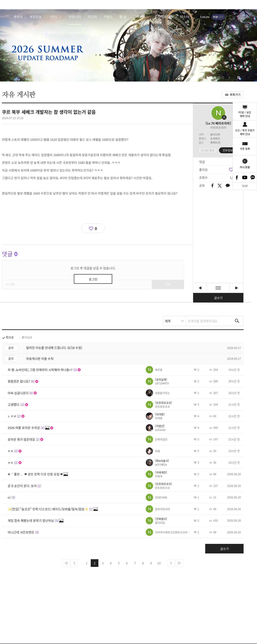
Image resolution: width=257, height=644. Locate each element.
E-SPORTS (163, 17)
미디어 (92, 17)
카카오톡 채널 (253, 177)
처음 (66, 563)
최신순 (10, 337)
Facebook (237, 177)
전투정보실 (229, 150)
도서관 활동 (208, 150)
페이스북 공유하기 (212, 186)
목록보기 (218, 288)
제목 (168, 321)
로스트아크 (7, 17)
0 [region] (96, 228)
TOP (245, 186)
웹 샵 (123, 17)
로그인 (205, 17)
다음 (171, 563)
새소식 (18, 17)
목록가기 (235, 95)
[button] (197, 78)
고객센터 (139, 17)
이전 (74, 563)
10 (159, 563)
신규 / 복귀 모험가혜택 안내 (245, 132)
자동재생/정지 (203, 78)
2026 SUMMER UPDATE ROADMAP (128, 45)
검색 (237, 321)
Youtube (245, 177)
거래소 (108, 17)
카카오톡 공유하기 (228, 186)
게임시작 (243, 17)
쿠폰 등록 (245, 149)
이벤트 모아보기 (238, 78)
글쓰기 (218, 298)
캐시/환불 (245, 167)
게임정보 (35, 17)
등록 (168, 284)
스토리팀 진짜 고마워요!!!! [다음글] (237, 288)
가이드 (54, 17)
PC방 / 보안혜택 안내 (245, 114)
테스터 (185, 17)
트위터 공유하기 (220, 186)
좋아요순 (27, 337)
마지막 (179, 563)
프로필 (218, 113)
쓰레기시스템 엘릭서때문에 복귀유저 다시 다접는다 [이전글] (200, 288)
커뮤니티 (75, 17)
